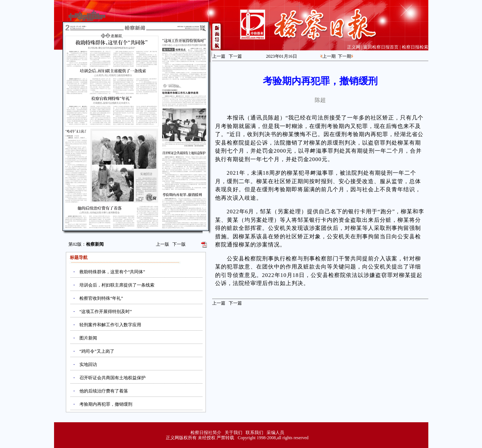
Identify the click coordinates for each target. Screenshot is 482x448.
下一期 (344, 56)
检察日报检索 (415, 47)
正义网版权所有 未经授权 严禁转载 (200, 438)
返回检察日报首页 (381, 47)
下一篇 (235, 56)
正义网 (354, 47)
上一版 (163, 244)
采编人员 (275, 433)
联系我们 (254, 433)
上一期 (329, 56)
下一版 (179, 244)
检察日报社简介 (206, 433)
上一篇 (219, 56)
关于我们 (233, 433)
